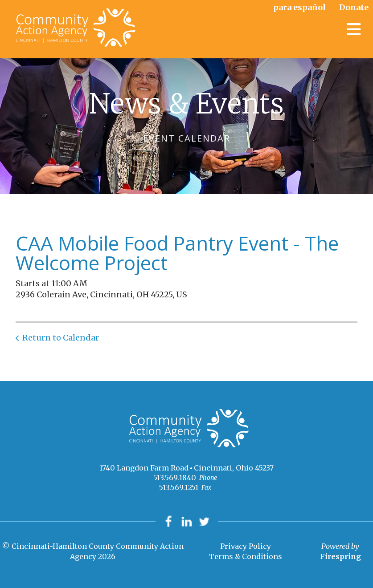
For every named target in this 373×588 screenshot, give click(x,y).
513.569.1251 (179, 487)
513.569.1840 (175, 478)
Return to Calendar (61, 338)
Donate (354, 7)
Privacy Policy (246, 547)
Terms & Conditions (246, 556)
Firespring (340, 556)
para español (299, 7)
